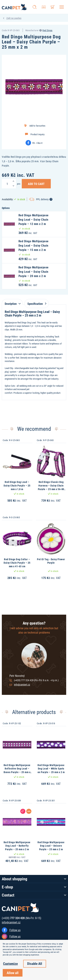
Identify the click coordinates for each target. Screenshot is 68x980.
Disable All (35, 964)
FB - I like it (37, 143)
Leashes (18, 18)
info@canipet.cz (22, 684)
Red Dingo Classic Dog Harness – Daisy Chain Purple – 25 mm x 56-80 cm (51, 487)
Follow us (15, 930)
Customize (10, 964)
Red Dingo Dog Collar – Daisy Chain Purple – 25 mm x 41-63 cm (17, 563)
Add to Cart (36, 184)
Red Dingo (48, 30)
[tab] (12, 302)
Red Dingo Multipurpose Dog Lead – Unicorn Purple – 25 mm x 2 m (51, 846)
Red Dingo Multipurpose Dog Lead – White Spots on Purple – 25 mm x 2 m (51, 769)
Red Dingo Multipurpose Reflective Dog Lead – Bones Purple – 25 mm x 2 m (17, 770)
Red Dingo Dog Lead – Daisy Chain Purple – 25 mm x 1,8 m (17, 485)
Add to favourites (37, 126)
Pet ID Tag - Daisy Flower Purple (51, 561)
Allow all (13, 973)
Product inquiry (37, 134)
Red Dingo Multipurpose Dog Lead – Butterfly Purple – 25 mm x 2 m (17, 846)
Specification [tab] (36, 304)
